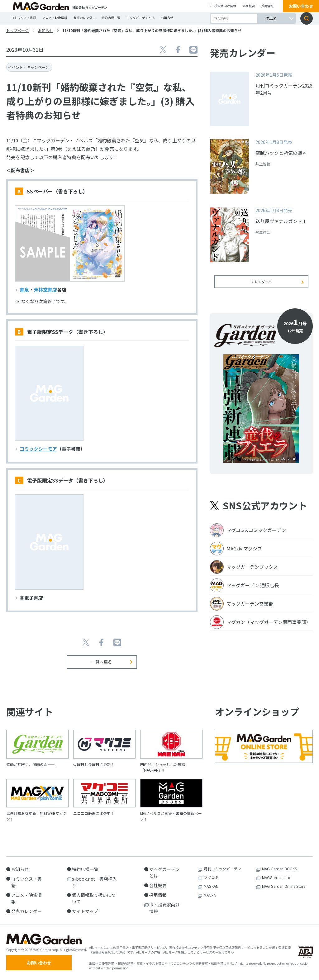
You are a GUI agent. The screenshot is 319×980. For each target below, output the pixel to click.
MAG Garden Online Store (284, 886)
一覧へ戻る (102, 662)
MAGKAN (211, 886)
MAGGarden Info (276, 877)
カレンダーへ (261, 286)
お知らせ (167, 18)
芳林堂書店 (45, 290)
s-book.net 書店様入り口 (94, 882)
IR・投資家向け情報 (222, 6)
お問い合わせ (301, 6)
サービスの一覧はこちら (217, 954)
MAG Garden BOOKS (279, 869)
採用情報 (267, 6)
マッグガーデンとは (140, 18)
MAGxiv (210, 895)
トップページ (17, 30)
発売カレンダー (84, 18)
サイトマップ (85, 911)
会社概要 (249, 6)
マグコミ (211, 877)
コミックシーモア (38, 449)
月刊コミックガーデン (222, 869)
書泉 (24, 290)
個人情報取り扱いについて (94, 898)
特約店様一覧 (111, 18)
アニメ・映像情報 (55, 18)
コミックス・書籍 (24, 18)
